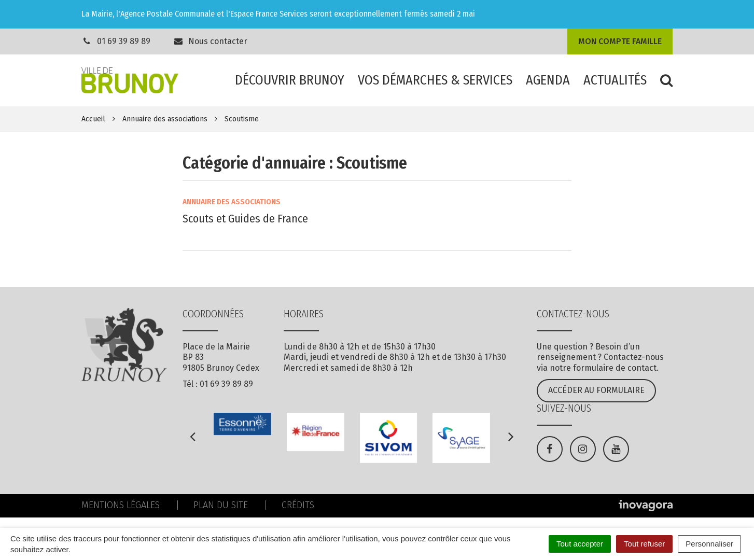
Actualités (615, 80)
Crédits (298, 505)
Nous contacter (211, 41)
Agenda (548, 80)
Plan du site (221, 505)
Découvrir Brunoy (290, 80)
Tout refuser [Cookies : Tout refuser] (644, 544)
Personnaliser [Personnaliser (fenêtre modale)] (709, 544)
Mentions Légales (121, 505)
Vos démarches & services (435, 80)
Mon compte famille (620, 41)
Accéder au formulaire (596, 390)
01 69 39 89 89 (124, 41)
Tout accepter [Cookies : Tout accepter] (580, 544)
